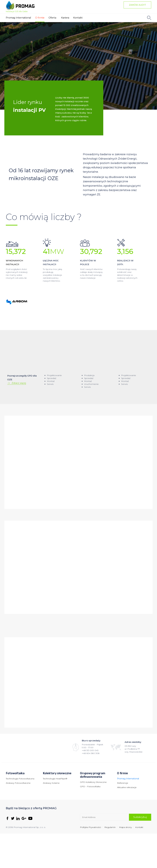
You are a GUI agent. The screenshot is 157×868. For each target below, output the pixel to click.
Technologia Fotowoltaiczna (20, 779)
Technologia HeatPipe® (55, 779)
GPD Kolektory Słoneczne (93, 782)
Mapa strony (125, 827)
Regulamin (110, 827)
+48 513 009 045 (90, 750)
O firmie (40, 18)
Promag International (18, 18)
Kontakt (78, 18)
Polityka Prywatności (90, 827)
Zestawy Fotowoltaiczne (18, 783)
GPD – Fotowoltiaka (90, 786)
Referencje (123, 783)
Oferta (52, 18)
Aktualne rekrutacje (127, 787)
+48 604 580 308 (91, 753)
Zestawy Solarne (51, 783)
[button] (137, 5)
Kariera (65, 18)
